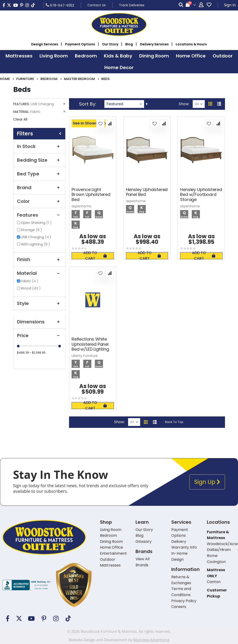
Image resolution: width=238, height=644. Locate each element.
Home (5, 79)
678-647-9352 (60, 5)
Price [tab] (39, 335)
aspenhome (81, 206)
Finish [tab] (39, 259)
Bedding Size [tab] (39, 160)
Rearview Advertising (151, 640)
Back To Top (174, 422)
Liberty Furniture (85, 356)
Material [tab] (39, 273)
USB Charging (37, 237)
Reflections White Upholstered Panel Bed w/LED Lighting (90, 344)
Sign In (230, 5)
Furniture (25, 79)
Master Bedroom (79, 79)
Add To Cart (95, 256)
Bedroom (49, 79)
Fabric (30, 281)
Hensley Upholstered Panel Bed (147, 192)
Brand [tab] (39, 188)
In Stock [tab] (39, 146)
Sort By (87, 104)
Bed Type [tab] (39, 174)
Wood (31, 288)
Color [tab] (39, 201)
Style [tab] (39, 303)
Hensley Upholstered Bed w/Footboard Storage (201, 195)
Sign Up (207, 482)
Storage (32, 230)
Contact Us (97, 5)
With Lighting (36, 244)
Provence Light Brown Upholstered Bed (91, 195)
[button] (100, 124)
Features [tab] (39, 215)
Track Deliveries (132, 5)
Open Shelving (37, 223)
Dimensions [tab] (39, 322)
